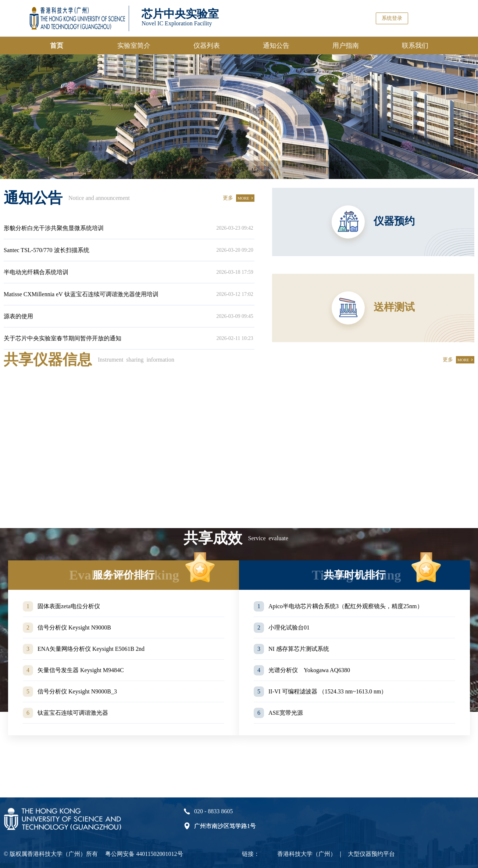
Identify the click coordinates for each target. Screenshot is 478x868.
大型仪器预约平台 (371, 854)
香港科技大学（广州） (307, 854)
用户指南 (346, 46)
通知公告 (276, 46)
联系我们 (415, 46)
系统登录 (392, 18)
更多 (228, 198)
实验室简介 (134, 46)
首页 (57, 46)
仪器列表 (207, 46)
